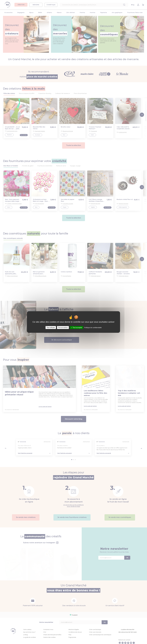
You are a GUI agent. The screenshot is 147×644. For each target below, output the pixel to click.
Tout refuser (51, 328)
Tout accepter (77, 328)
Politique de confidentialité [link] (93, 328)
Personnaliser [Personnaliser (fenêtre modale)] (63, 328)
